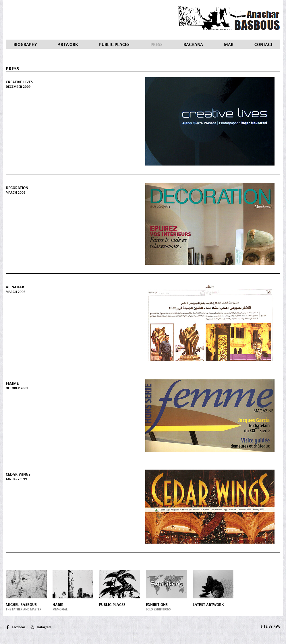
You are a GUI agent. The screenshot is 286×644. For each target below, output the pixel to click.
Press (156, 44)
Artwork (68, 44)
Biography (25, 44)
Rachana (193, 44)
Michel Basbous (21, 604)
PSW (277, 626)
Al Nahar (15, 287)
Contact (264, 44)
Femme (12, 383)
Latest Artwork (208, 604)
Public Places (114, 44)
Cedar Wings (18, 474)
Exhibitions (157, 604)
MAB (229, 44)
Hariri (59, 604)
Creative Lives (19, 82)
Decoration (17, 188)
